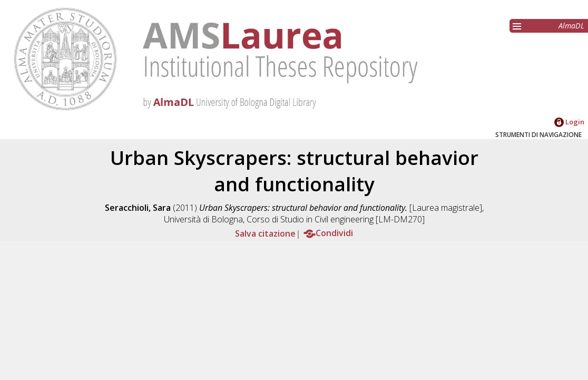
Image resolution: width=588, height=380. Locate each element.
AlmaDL (571, 26)
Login (569, 122)
